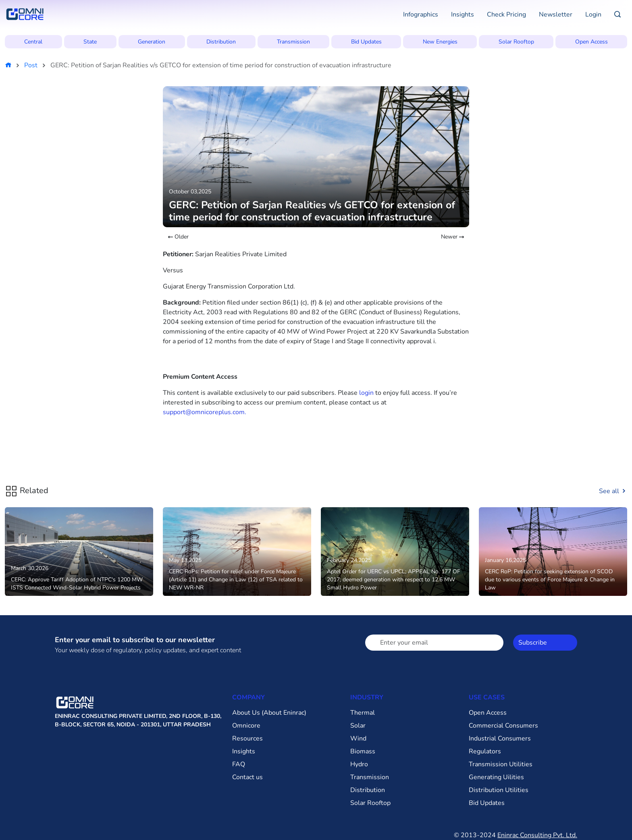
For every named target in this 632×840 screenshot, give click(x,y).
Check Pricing (506, 15)
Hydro (359, 764)
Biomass (363, 751)
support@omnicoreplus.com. (205, 412)
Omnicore (246, 726)
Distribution (221, 42)
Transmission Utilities (501, 764)
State (90, 42)
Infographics (421, 15)
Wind (358, 738)
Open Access (591, 42)
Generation (152, 42)
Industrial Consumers (500, 738)
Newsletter (556, 15)
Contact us (247, 777)
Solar (358, 726)
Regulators (485, 751)
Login (593, 15)
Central (33, 42)
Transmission (293, 42)
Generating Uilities (496, 777)
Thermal (363, 713)
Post (31, 65)
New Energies (440, 42)
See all (613, 491)
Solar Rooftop (516, 42)
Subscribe (533, 643)
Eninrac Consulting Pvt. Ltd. (537, 835)
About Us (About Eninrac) (269, 713)
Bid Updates (366, 42)
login (366, 393)
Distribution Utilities (499, 790)
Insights (463, 15)
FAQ (239, 764)
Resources (247, 738)
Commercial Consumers (503, 726)
